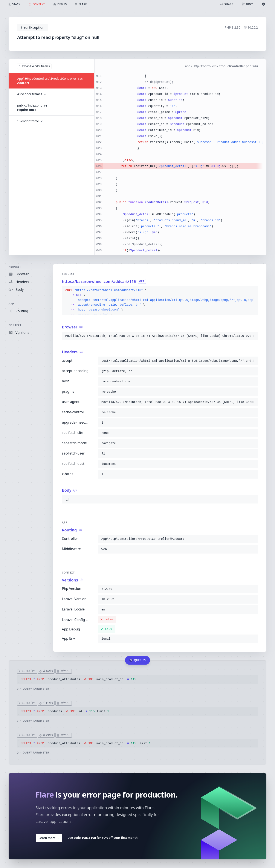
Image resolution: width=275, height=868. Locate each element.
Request (15, 267)
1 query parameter (33, 689)
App (11, 304)
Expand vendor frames (34, 66)
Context (15, 325)
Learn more (49, 838)
